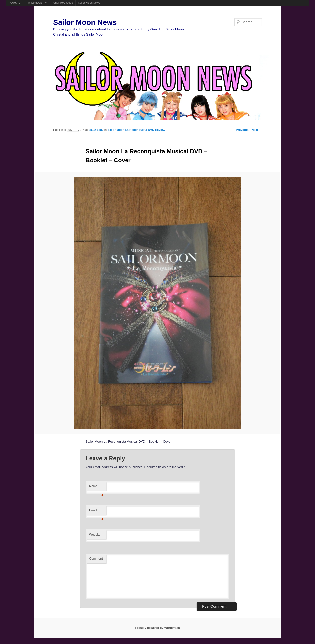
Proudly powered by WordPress (157, 628)
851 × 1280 (96, 130)
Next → (257, 130)
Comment (96, 559)
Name (96, 488)
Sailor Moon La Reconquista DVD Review (136, 130)
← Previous (240, 130)
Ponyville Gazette (63, 3)
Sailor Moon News (89, 3)
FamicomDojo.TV (36, 3)
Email (96, 512)
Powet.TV (15, 3)
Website (95, 534)
